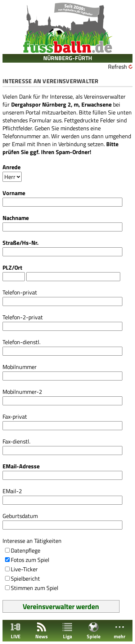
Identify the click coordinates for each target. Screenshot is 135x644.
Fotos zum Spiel (30, 560)
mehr (120, 631)
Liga (67, 631)
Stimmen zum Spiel (35, 588)
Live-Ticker (24, 569)
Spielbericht (25, 578)
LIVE (15, 631)
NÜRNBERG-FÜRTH (68, 58)
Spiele (94, 631)
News (42, 631)
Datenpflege (26, 550)
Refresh (118, 67)
